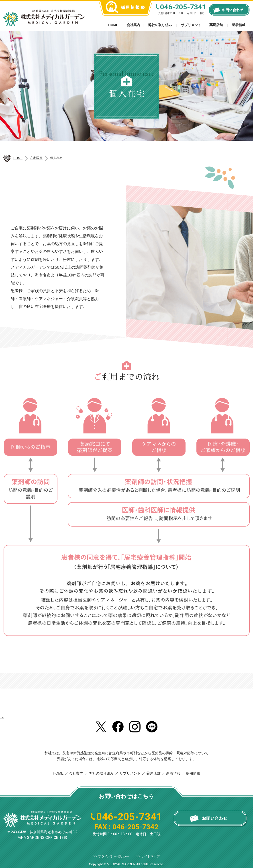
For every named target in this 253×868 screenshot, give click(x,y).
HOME (58, 773)
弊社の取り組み (160, 25)
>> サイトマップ (148, 856)
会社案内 (133, 25)
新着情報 (239, 25)
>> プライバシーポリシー (111, 856)
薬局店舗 (216, 25)
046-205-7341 (183, 7)
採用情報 (193, 773)
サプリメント (191, 25)
